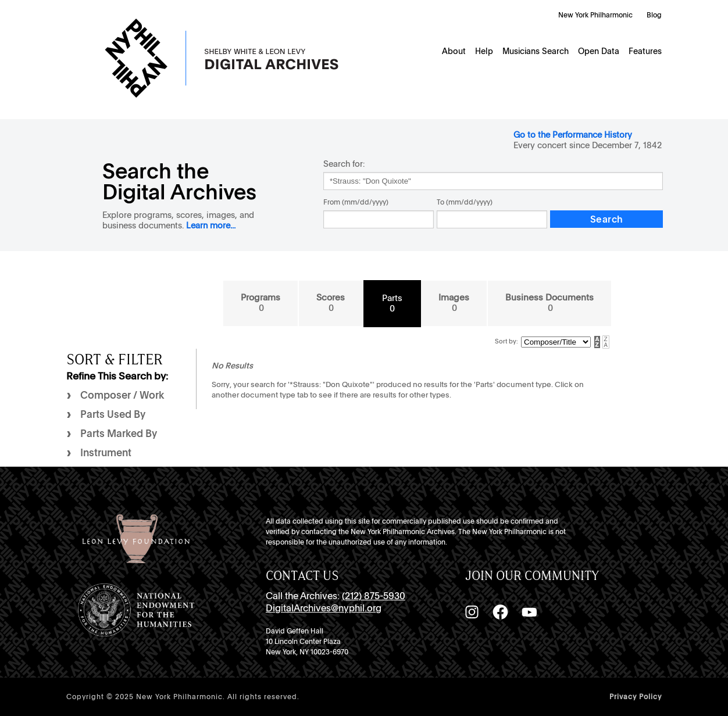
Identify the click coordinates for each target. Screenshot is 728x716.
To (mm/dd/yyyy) (465, 202)
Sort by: (506, 341)
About (454, 51)
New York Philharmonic (595, 15)
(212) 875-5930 (374, 596)
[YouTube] (529, 612)
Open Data (599, 51)
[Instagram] (472, 612)
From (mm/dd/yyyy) (356, 202)
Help (484, 51)
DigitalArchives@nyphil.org (324, 608)
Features (645, 51)
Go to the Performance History (573, 135)
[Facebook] (500, 612)
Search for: (344, 164)
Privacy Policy (636, 697)
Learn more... (211, 225)
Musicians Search (536, 51)
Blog (654, 15)
